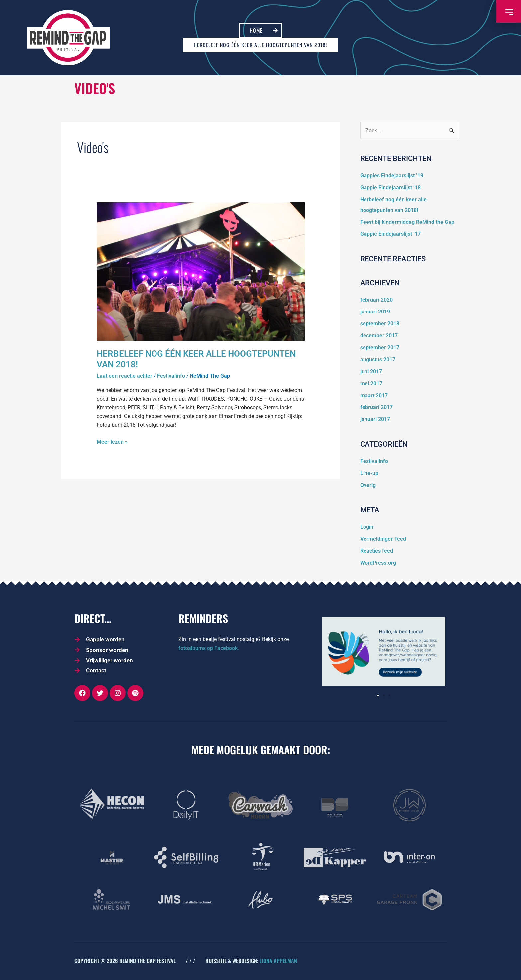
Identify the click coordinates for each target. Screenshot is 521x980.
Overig (368, 485)
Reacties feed (377, 551)
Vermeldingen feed (383, 539)
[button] (378, 696)
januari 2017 (375, 419)
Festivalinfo (171, 376)
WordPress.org (378, 563)
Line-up (369, 473)
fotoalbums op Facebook (208, 648)
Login (367, 527)
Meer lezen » (112, 441)
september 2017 (380, 348)
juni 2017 (371, 371)
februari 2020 (376, 300)
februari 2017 (376, 407)
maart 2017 (374, 395)
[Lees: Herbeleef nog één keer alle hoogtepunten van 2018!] (201, 271)
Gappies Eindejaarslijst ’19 (392, 176)
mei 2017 (371, 383)
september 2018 (380, 324)
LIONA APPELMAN (278, 961)
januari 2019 (375, 312)
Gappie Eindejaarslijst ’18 (390, 187)
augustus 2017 (378, 359)
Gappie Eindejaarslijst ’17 (390, 234)
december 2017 (379, 336)
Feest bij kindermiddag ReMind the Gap (407, 222)
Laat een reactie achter (124, 376)
